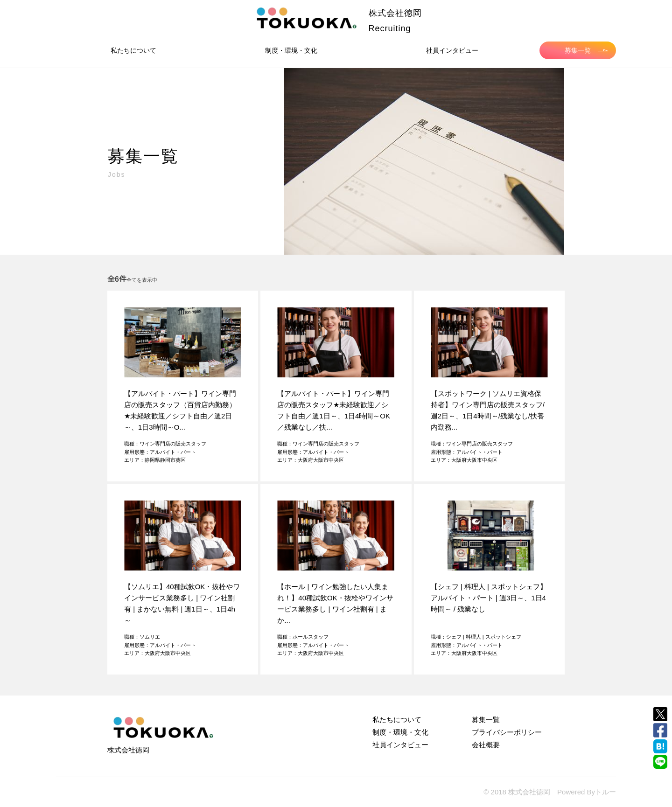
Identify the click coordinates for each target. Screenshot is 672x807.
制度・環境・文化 (291, 50)
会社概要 (486, 745)
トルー (605, 792)
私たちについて (133, 50)
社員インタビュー (452, 50)
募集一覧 (586, 50)
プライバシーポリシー (507, 732)
